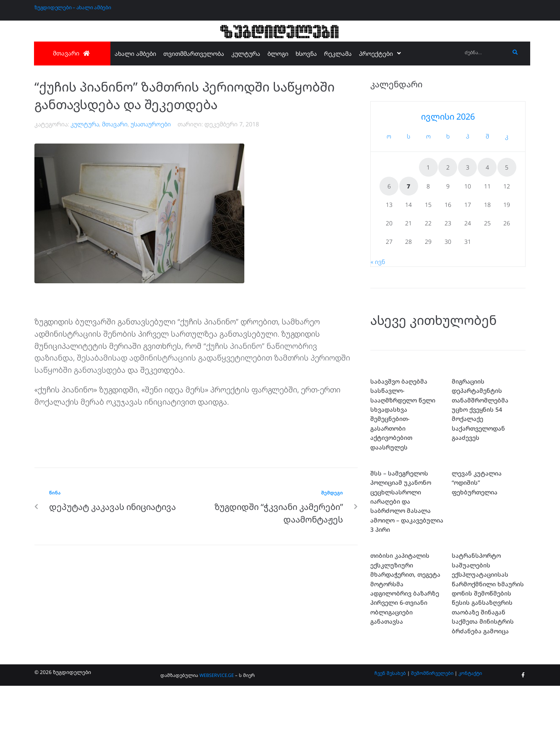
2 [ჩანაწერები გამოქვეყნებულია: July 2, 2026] (448, 167)
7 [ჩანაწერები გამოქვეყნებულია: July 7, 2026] (408, 186)
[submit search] (515, 52)
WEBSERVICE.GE (217, 675)
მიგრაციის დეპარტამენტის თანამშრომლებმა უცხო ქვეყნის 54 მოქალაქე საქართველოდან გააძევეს (480, 409)
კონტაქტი (470, 673)
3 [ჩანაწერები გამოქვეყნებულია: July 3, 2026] (468, 167)
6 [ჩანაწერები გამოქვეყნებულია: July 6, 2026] (389, 186)
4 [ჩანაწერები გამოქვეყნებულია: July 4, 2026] (487, 167)
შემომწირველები (432, 673)
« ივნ (378, 262)
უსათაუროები (151, 124)
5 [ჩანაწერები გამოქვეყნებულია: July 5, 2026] (507, 167)
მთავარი (115, 124)
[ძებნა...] (485, 53)
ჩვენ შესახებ (390, 673)
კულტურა (85, 124)
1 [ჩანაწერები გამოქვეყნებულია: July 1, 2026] (428, 167)
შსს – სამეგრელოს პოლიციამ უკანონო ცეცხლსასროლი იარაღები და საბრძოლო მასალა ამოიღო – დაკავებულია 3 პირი (407, 501)
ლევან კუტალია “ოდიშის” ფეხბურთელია (477, 483)
